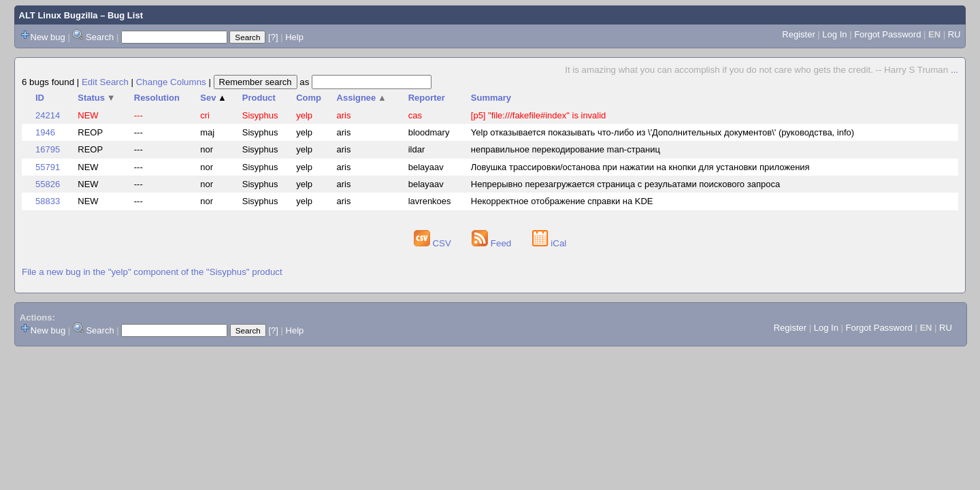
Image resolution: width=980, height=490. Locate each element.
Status (96, 98)
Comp (309, 98)
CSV (434, 243)
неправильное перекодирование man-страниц (566, 149)
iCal (550, 243)
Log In (834, 34)
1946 (45, 132)
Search (100, 37)
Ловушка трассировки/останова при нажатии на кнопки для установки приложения (640, 167)
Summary (491, 98)
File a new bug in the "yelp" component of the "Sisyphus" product (152, 272)
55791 (48, 167)
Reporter (427, 98)
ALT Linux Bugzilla (59, 15)
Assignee (362, 98)
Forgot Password (887, 34)
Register (798, 34)
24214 (48, 115)
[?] (273, 37)
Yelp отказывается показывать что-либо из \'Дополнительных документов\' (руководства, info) (663, 132)
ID (40, 98)
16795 (48, 149)
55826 (48, 184)
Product (259, 98)
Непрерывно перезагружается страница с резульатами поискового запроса (625, 184)
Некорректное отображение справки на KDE (562, 201)
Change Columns (171, 82)
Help (294, 37)
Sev (213, 98)
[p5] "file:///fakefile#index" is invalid (539, 115)
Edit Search (105, 82)
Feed (493, 243)
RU (954, 34)
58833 (48, 201)
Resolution (157, 98)
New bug (48, 37)
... (954, 70)
